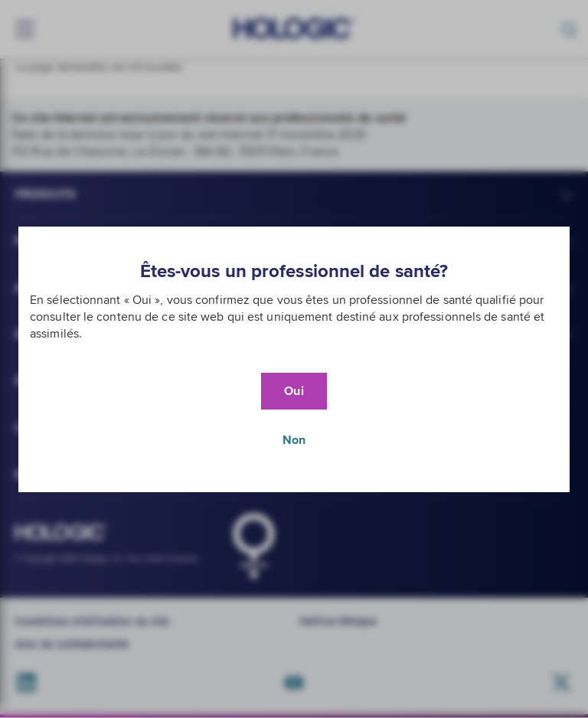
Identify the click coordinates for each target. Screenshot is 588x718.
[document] (294, 359)
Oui (294, 391)
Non (294, 440)
